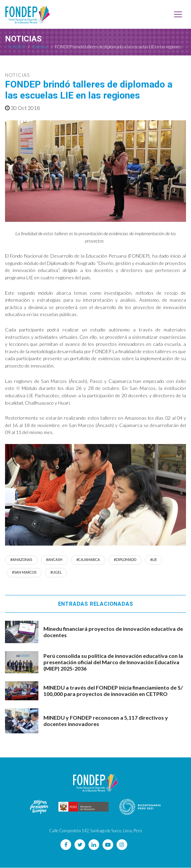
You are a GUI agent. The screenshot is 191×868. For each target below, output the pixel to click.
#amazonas (21, 560)
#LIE (155, 560)
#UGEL (56, 572)
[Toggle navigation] (178, 14)
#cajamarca (88, 560)
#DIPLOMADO (126, 560)
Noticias (18, 75)
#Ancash (55, 560)
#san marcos (24, 572)
